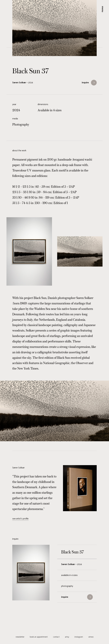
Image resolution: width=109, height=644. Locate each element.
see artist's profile (20, 519)
